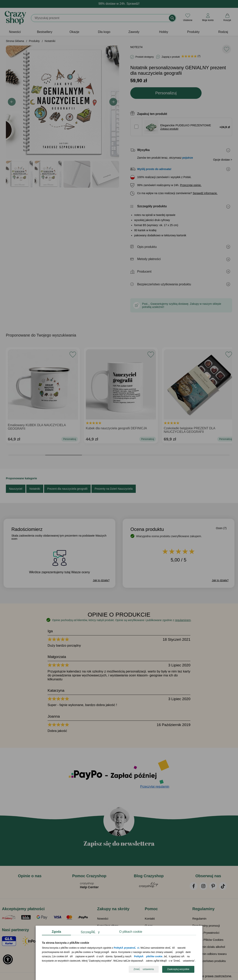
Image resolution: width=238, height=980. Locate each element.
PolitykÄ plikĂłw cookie (148, 957)
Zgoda (56, 932)
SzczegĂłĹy (90, 932)
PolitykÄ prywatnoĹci (127, 948)
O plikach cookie (131, 932)
